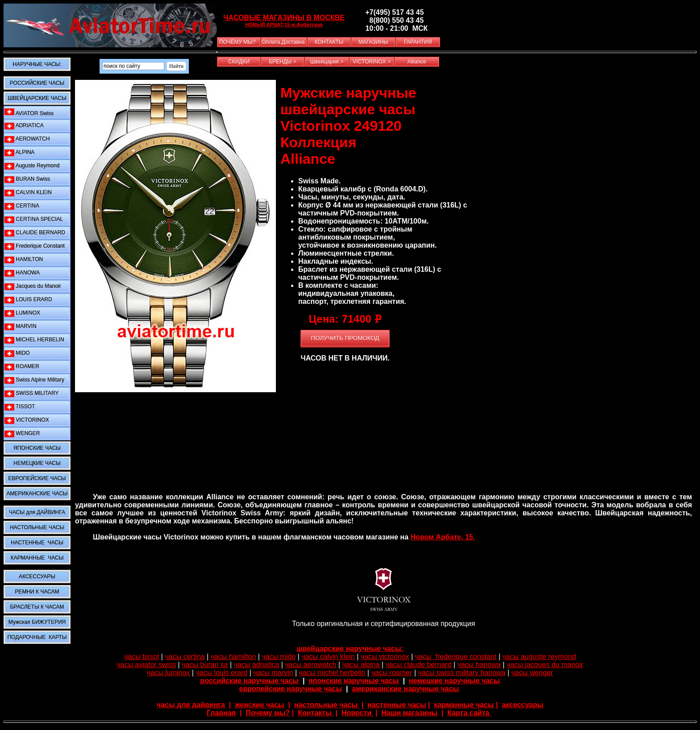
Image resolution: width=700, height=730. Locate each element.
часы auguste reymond (539, 657)
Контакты (316, 713)
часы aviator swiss (146, 665)
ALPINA (19, 152)
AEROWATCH (27, 139)
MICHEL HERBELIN (34, 340)
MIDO (17, 353)
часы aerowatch (310, 665)
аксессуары (523, 705)
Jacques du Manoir (33, 286)
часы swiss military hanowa (462, 673)
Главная (221, 713)
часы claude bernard (418, 665)
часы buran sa (205, 665)
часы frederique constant (456, 657)
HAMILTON (24, 259)
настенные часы (397, 705)
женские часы (260, 705)
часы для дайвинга (191, 705)
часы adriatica (257, 665)
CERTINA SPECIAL (34, 219)
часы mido (279, 657)
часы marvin (273, 673)
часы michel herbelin (332, 673)
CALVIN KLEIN (28, 193)
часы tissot (142, 657)
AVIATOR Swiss (29, 112)
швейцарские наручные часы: (350, 649)
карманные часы (464, 705)
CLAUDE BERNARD (35, 233)
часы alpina (361, 665)
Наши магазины (409, 713)
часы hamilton (233, 657)
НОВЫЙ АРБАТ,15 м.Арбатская (284, 25)
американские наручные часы (405, 689)
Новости (358, 713)
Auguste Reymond (32, 166)
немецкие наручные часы (454, 681)
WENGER (22, 433)
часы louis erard (221, 673)
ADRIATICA (24, 126)
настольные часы (327, 705)
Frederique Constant (35, 246)
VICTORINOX (27, 420)
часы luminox (168, 673)
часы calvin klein (328, 657)
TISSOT (20, 407)
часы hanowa (479, 665)
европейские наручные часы (291, 689)
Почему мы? (268, 713)
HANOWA (22, 273)
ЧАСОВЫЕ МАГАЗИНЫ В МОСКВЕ (284, 18)
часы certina (185, 657)
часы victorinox (385, 657)
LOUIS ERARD (28, 300)
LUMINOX (22, 313)
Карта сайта (469, 713)
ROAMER (22, 367)
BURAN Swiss (27, 179)
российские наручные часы (249, 681)
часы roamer (392, 673)
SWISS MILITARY (32, 393)
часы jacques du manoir (545, 665)
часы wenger (532, 673)
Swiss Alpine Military (34, 380)
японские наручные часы (354, 681)
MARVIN (21, 326)
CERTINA (22, 206)
